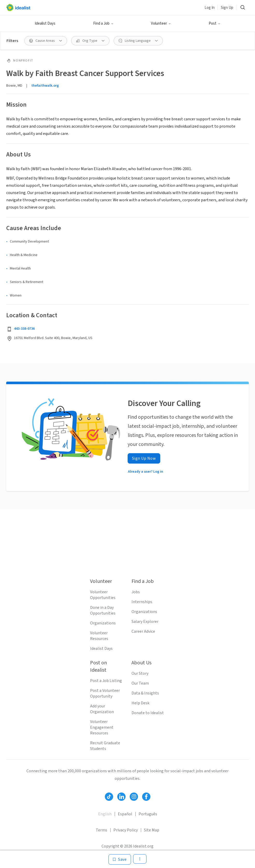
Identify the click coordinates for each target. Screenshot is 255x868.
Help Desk (140, 703)
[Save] (120, 859)
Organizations (103, 623)
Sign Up (227, 8)
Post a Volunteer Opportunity (105, 693)
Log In (210, 8)
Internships (142, 602)
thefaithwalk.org (45, 86)
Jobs (136, 592)
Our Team (140, 683)
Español (125, 814)
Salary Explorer (145, 622)
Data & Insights (145, 693)
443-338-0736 (24, 329)
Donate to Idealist (148, 713)
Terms (101, 830)
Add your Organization (102, 709)
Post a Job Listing (106, 681)
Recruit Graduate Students (105, 746)
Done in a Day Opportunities (103, 610)
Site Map (152, 830)
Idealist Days (45, 23)
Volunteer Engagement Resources (102, 727)
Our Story (140, 673)
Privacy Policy (126, 830)
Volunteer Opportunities (103, 595)
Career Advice (143, 631)
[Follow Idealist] (109, 797)
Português (148, 814)
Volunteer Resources (99, 636)
